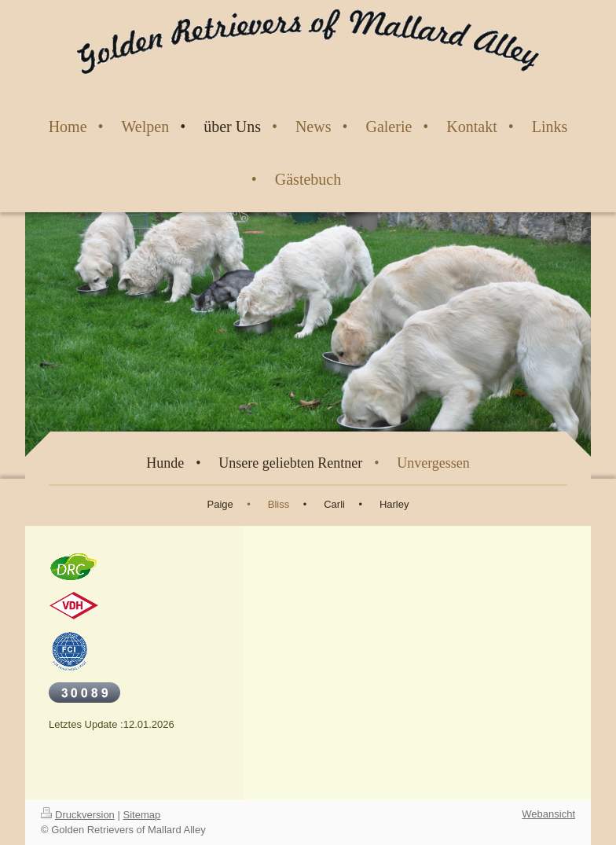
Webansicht (548, 814)
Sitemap (142, 815)
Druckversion (78, 815)
